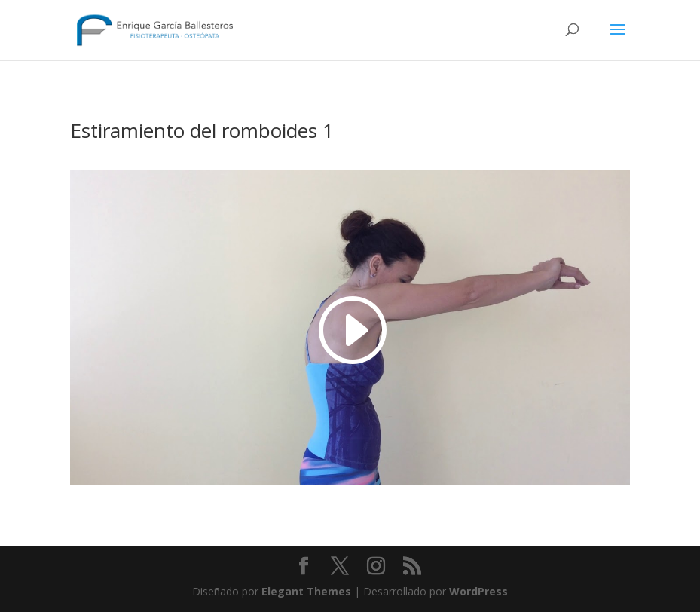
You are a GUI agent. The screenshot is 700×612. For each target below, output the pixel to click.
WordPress (478, 591)
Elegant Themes (306, 591)
